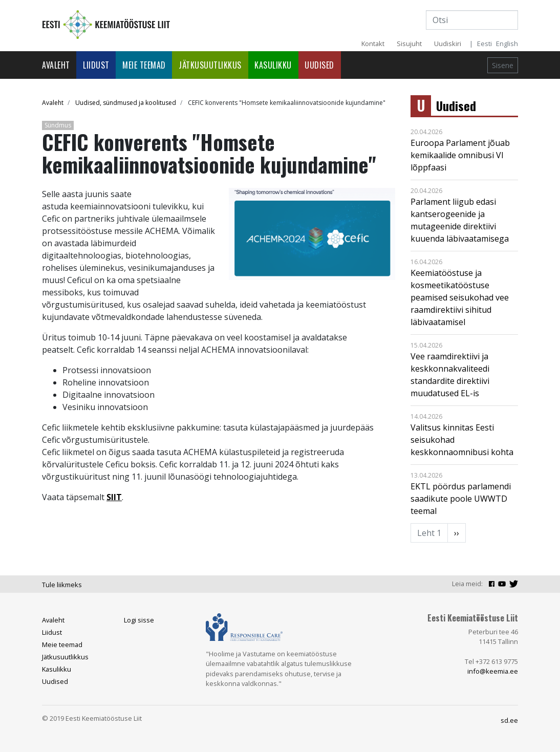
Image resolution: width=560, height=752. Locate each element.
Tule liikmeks (62, 585)
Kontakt (373, 44)
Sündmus (58, 125)
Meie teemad (144, 65)
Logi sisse (139, 620)
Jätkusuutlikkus (210, 65)
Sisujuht (409, 44)
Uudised (319, 65)
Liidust (96, 65)
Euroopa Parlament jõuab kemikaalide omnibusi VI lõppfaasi (460, 155)
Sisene (503, 65)
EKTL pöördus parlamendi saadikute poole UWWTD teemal (461, 499)
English (507, 44)
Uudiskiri (448, 44)
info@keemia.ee (493, 671)
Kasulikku (273, 65)
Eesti (484, 44)
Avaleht (56, 65)
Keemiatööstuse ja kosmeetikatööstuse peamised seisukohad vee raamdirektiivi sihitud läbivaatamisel (460, 297)
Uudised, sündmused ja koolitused (126, 103)
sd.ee (509, 720)
